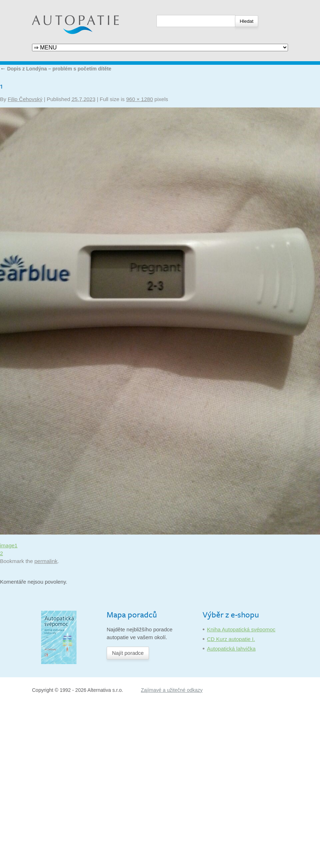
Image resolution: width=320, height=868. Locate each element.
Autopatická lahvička (231, 649)
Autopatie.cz (47, 4)
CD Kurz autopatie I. (231, 639)
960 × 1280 (140, 99)
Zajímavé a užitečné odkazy (172, 690)
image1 (9, 545)
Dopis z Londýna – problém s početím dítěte (56, 69)
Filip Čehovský (25, 99)
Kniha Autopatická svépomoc (241, 629)
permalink (46, 561)
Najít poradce (128, 653)
